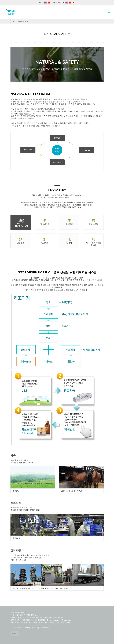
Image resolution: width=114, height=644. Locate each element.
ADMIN (15, 633)
